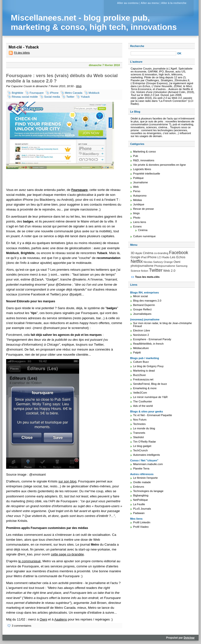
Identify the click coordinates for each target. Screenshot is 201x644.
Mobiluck (94, 93)
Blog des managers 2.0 (147, 301)
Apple (139, 253)
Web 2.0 (169, 271)
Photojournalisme (165, 266)
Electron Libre (142, 330)
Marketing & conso (144, 152)
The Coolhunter (143, 401)
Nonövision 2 (141, 335)
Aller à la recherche (174, 3)
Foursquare (37, 93)
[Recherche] (153, 53)
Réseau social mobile (25, 97)
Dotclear (189, 638)
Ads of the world (143, 406)
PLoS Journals (142, 509)
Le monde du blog (144, 428)
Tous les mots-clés (147, 277)
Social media (52, 97)
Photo (137, 218)
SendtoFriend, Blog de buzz (150, 384)
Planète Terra (141, 468)
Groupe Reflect (142, 309)
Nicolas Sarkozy (153, 262)
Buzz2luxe (139, 375)
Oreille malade (142, 482)
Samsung (182, 266)
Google (135, 257)
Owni (44, 619)
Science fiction (139, 271)
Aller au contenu (128, 3)
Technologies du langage (148, 491)
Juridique (139, 204)
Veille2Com (140, 393)
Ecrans (137, 226)
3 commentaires (22, 626)
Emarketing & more (145, 388)
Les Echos (178, 257)
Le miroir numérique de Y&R (150, 397)
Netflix (137, 261)
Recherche (137, 46)
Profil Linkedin (142, 522)
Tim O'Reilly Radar (144, 442)
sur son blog (67, 481)
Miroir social (140, 296)
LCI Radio (163, 257)
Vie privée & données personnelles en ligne (159, 165)
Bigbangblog (141, 495)
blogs (136, 213)
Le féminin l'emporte (145, 478)
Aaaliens (61, 619)
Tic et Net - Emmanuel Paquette (153, 415)
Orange (168, 262)
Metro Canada (74, 93)
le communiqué (30, 561)
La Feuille (139, 504)
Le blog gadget (142, 446)
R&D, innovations (144, 160)
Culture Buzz (141, 362)
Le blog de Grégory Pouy (148, 366)
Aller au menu (150, 3)
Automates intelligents (146, 455)
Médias (138, 200)
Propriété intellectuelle (147, 174)
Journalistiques (142, 314)
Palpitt (137, 352)
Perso (137, 191)
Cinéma (143, 230)
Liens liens (140, 222)
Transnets (139, 433)
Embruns (139, 487)
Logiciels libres (142, 169)
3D (133, 253)
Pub (136, 156)
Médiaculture (141, 348)
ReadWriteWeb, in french (148, 344)
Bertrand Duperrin (144, 305)
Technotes (139, 424)
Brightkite (18, 93)
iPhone (54, 93)
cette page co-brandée (67, 554)
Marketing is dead (144, 371)
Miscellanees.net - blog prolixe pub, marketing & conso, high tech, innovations (94, 22)
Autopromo (140, 196)
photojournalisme (142, 266)
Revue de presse (144, 209)
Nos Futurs (140, 420)
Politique (138, 178)
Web (79, 86)
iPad (144, 257)
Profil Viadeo (141, 527)
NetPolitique (140, 500)
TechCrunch (140, 450)
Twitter (70, 97)
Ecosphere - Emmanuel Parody (152, 339)
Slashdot (138, 437)
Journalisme (140, 182)
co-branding (161, 253)
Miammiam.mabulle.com (148, 464)
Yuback (85, 97)
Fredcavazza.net (143, 379)
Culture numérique (144, 236)
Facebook (179, 253)
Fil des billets (22, 53)
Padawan (139, 513)
